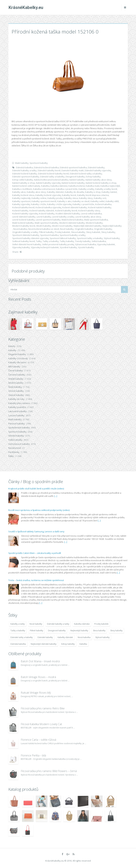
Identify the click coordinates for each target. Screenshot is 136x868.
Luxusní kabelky (16, 415)
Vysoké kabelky (86, 247)
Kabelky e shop (93, 192)
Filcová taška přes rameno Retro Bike (43, 708)
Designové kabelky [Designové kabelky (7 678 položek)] (57, 631)
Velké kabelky (15, 440)
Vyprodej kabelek (106, 244)
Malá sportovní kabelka (96, 220)
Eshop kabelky (93, 177)
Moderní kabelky (94, 223)
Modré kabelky (16, 383)
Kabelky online (39, 198)
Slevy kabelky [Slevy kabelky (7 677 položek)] (116, 631)
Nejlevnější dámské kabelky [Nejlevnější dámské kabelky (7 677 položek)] (44, 644)
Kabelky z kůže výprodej (59, 204)
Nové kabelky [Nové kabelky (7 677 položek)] (36, 624)
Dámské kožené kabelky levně (53, 174)
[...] (56, 496)
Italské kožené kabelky (73, 183)
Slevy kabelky (108, 232)
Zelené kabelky (16, 395)
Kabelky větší (112, 201)
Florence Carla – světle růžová (38, 740)
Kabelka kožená (77, 186)
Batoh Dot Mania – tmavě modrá (40, 661)
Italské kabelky (77, 180)
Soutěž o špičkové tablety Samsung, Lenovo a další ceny (36, 531)
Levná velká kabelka (91, 214)
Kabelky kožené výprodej (48, 195)
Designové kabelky (75, 177)
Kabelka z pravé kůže (67, 189)
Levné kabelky (44, 217)
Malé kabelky (22, 163)
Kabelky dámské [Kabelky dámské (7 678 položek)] (65, 637)
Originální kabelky (103, 229)
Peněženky (14, 452)
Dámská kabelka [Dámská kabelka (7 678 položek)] (18, 644)
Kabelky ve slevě (81, 201)
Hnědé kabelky (16, 379)
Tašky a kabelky (51, 241)
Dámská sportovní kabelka (73, 167)
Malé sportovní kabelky (46, 223)
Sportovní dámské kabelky (26, 235)
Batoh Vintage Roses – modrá (38, 677)
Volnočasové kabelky (19, 444)
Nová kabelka (20, 229)
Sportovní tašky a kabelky (90, 238)
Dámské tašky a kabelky (52, 177)
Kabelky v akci (64, 201)
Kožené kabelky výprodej (25, 214)
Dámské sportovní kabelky (26, 177)
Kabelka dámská (59, 186)
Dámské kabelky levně (49, 170)
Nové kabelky (67, 229)
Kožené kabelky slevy (89, 211)
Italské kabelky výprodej (48, 183)
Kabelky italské (109, 192)
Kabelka (45, 186)
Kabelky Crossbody (18, 358)
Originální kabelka (84, 229)
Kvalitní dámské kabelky (68, 214)
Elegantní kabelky (17, 354)
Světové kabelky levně (24, 241)
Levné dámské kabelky (24, 217)
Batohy (12, 346)
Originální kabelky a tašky (25, 232)
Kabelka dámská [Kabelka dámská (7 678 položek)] (82, 624)
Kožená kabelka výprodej (48, 207)
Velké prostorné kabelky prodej (58, 244)
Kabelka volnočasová (44, 189)
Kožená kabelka (103, 204)
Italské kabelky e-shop (24, 183)
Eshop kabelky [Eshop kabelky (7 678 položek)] (68, 644)
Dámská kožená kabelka (46, 167)
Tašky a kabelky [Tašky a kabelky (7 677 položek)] (18, 631)
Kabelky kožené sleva (23, 195)
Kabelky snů (100, 198)
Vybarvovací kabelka (86, 244)
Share (17, 252)
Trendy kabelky (83, 241)
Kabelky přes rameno (19, 403)
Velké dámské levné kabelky (27, 244)
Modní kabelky (44, 226)
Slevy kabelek (93, 232)
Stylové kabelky (112, 238)
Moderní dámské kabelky (72, 223)
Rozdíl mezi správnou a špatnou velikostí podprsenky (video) (39, 510)
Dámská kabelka (24, 167)
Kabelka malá (93, 186)
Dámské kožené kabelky (25, 174)
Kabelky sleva (71, 198)
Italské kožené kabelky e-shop (101, 183)
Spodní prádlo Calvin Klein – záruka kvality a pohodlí (35, 553)
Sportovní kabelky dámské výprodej (30, 238)
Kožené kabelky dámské (42, 211)
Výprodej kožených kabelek (45, 247)
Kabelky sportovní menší (44, 201)
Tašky (39, 241)
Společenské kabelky (19, 428)
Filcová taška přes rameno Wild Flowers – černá (49, 771)
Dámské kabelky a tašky (24, 170)
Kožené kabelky (20, 211)
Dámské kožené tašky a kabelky (86, 174)
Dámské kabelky (96, 167)
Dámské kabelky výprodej (98, 170)
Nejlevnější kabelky (112, 226)
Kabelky (12, 350)
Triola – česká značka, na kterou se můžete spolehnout (36, 580)
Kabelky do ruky (16, 399)
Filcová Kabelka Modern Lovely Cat (41, 724)
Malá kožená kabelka (72, 220)
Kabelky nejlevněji (21, 198)
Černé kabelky (16, 371)
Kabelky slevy (86, 198)
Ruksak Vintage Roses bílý (36, 693)
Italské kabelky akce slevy (99, 180)
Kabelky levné (69, 195)
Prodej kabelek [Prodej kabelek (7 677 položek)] (101, 624)
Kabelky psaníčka (17, 407)
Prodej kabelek (62, 232)
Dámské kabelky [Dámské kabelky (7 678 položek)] (45, 637)
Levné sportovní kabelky (48, 220)
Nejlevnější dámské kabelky (88, 226)
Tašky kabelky (67, 241)
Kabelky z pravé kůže (83, 204)
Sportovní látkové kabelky (63, 238)
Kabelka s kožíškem (22, 189)
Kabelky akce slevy (36, 192)
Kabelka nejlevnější (110, 186)
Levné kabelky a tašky (63, 217)
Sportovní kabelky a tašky (73, 235)
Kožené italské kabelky (100, 207)
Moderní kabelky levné (24, 226)
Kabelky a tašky (86, 189)
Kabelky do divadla (74, 192)
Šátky (11, 456)
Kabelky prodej (55, 198)
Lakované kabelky (18, 411)
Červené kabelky (17, 375)
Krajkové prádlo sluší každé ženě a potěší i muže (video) (36, 489)
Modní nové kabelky (62, 226)
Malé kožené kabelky (23, 223)
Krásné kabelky (47, 214)
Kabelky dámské (55, 192)
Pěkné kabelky (46, 232)
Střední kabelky (16, 436)
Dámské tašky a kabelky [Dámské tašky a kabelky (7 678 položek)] (22, 637)
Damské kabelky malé (73, 170)
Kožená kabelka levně (23, 207)
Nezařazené (15, 448)
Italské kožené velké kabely (26, 186)
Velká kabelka (99, 241)
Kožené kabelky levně (66, 211)
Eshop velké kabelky (23, 180)
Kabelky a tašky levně (106, 189)
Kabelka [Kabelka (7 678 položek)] (83, 644)
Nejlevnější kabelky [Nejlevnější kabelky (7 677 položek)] (79, 631)
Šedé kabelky (15, 387)
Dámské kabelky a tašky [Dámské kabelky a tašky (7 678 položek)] (58, 624)
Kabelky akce (19, 192)
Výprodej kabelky (21, 247)
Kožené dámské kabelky (75, 207)
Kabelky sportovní (21, 201)
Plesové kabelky (17, 424)
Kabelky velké (98, 201)
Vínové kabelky (16, 391)
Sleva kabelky (78, 232)
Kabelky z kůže (38, 204)
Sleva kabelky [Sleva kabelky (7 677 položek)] (99, 631)
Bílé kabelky (14, 367)
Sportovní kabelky (39, 163)
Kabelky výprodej (21, 204)
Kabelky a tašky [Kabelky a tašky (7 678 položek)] (18, 624)
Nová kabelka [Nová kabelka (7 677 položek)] (84, 637)
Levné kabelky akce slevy (88, 217)
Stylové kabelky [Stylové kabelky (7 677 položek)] (102, 637)
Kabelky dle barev (17, 362)
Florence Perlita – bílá (33, 755)
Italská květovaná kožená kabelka (51, 180)
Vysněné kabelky (68, 247)
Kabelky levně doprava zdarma (93, 195)
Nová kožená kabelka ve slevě (44, 229)
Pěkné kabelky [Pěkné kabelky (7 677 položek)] (37, 631)
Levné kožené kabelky (24, 220)
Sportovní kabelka (49, 235)
